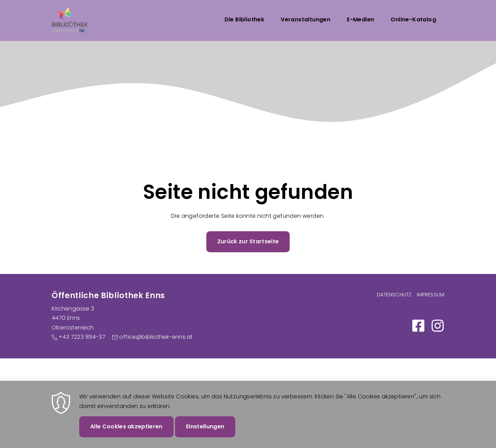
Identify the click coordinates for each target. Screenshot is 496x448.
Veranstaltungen (306, 19)
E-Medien (360, 19)
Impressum (431, 295)
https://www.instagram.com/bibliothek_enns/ (437, 326)
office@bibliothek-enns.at (156, 337)
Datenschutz (394, 295)
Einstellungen (205, 433)
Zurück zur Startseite (248, 241)
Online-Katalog (413, 19)
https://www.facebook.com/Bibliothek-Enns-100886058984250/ (418, 326)
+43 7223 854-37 (82, 337)
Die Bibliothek (245, 19)
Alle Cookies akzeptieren (126, 433)
